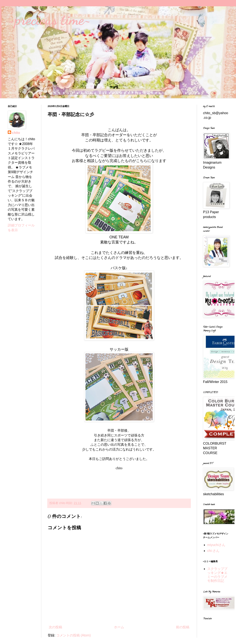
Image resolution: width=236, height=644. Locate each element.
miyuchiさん (216, 545)
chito (16, 133)
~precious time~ (49, 20)
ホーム (119, 627)
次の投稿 (55, 627)
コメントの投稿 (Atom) (73, 635)
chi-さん (213, 551)
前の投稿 (183, 627)
